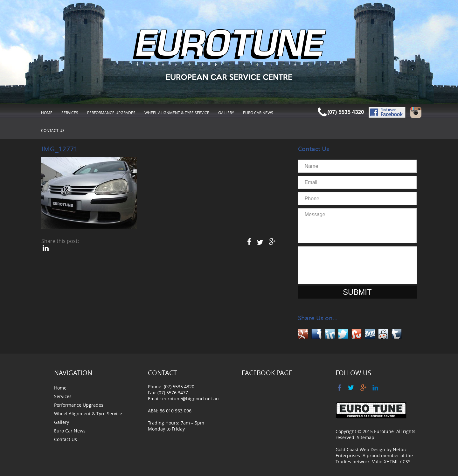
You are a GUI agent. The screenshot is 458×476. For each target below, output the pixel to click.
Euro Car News (258, 113)
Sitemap (366, 437)
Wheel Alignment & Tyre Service (177, 113)
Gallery (226, 113)
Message (357, 226)
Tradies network (353, 462)
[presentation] (357, 265)
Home (47, 113)
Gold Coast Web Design (360, 449)
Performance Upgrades (111, 113)
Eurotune (384, 431)
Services (70, 113)
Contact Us (53, 130)
